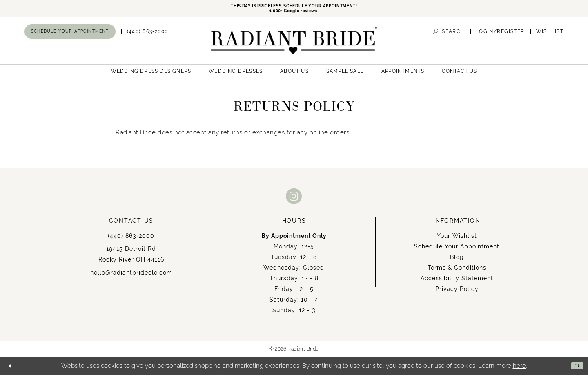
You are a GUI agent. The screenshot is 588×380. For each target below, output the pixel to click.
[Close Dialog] (12, 371)
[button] (500, 37)
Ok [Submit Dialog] (574, 371)
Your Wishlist (457, 241)
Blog (457, 262)
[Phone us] (148, 37)
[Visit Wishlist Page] (550, 37)
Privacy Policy (457, 294)
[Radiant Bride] (294, 46)
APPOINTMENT (361, 7)
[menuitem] (70, 36)
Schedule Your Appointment (457, 251)
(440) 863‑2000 (131, 241)
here (519, 371)
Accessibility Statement (457, 283)
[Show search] (449, 37)
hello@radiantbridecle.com (131, 277)
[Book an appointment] (70, 36)
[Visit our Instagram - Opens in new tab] (294, 201)
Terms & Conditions (457, 273)
